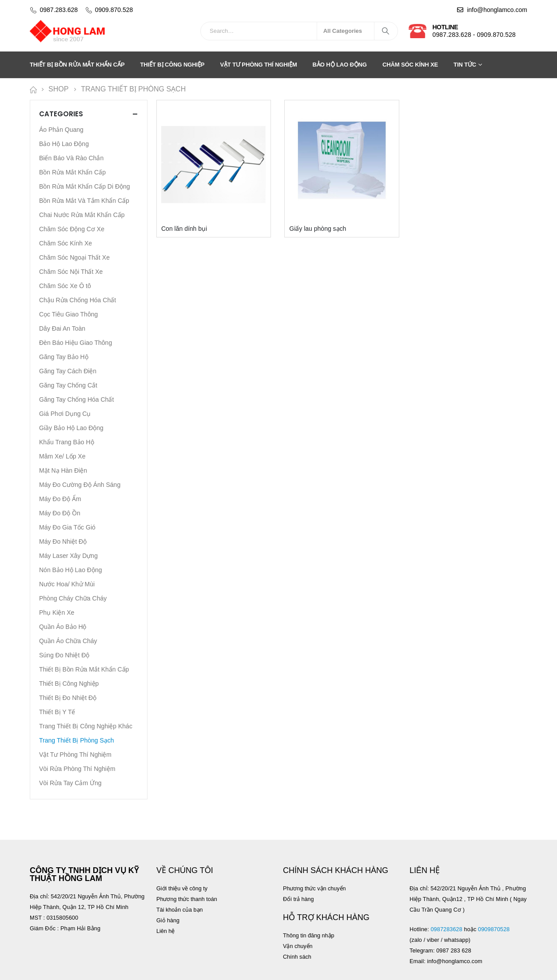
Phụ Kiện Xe (57, 612)
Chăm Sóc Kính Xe (410, 65)
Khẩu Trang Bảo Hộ (67, 442)
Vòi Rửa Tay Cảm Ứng (70, 783)
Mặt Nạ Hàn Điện (63, 470)
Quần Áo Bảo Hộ (63, 627)
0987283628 (446, 929)
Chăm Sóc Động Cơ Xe (72, 229)
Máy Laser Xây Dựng (68, 556)
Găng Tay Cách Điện (68, 371)
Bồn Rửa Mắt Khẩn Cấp (72, 172)
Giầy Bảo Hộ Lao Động (71, 428)
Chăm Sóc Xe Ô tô (65, 286)
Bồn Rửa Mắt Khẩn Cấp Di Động (85, 186)
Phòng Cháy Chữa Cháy (73, 598)
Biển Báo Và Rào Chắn (71, 158)
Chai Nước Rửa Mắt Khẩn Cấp (82, 215)
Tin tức (465, 65)
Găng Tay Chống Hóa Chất (76, 399)
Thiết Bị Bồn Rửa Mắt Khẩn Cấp (77, 65)
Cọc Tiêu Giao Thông (68, 314)
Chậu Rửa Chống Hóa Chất (78, 300)
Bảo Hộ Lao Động (340, 65)
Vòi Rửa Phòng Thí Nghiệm (77, 769)
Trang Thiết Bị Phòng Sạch (77, 740)
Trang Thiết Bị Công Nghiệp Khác (86, 726)
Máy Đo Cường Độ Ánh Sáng (80, 485)
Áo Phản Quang (61, 130)
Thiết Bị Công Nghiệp (173, 65)
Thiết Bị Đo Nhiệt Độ (68, 698)
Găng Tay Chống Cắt (68, 385)
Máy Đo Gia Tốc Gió (67, 527)
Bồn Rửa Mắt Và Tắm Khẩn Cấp (84, 201)
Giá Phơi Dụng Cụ (65, 414)
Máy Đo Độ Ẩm (60, 499)
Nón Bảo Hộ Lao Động (71, 570)
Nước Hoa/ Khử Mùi (67, 584)
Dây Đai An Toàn (62, 328)
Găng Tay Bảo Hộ (64, 357)
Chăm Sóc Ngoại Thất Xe (74, 257)
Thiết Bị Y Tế (57, 712)
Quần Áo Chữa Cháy (68, 641)
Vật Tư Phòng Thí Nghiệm (258, 65)
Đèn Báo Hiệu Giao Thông (76, 343)
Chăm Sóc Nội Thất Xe (71, 272)
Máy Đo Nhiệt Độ (63, 541)
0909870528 (495, 929)
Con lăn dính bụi (184, 229)
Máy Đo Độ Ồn (60, 513)
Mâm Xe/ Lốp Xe (62, 456)
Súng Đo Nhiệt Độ (64, 655)
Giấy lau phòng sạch (318, 229)
